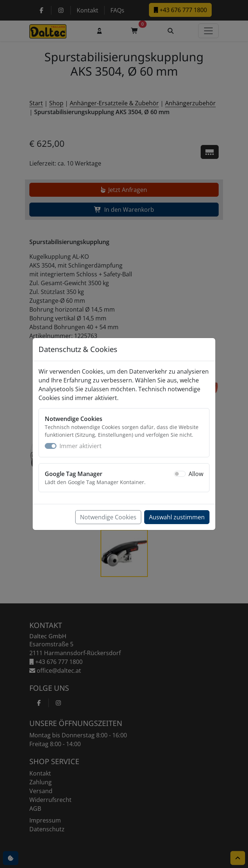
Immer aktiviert (81, 446)
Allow (196, 474)
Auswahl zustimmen (177, 517)
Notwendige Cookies (108, 517)
